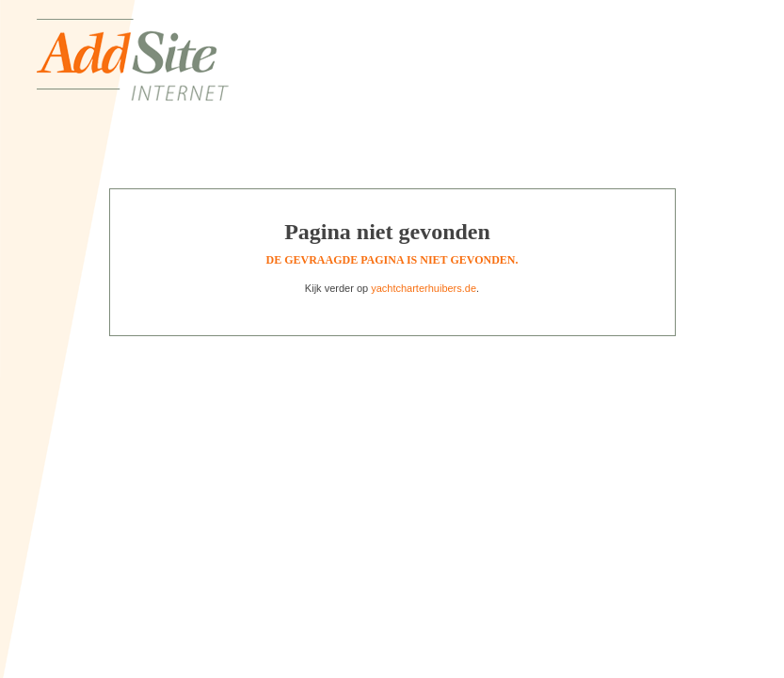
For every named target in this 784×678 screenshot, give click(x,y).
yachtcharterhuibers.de (424, 288)
